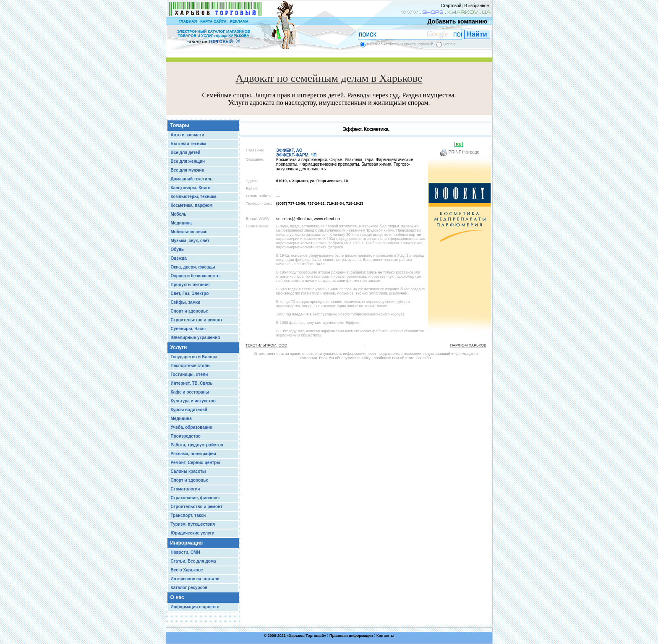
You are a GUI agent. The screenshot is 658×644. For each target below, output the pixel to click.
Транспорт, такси (188, 515)
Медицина (181, 223)
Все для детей (186, 153)
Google (449, 44)
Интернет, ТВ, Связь (192, 383)
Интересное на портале (195, 579)
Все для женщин (188, 161)
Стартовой (451, 6)
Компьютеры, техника (194, 197)
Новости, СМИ (185, 552)
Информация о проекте (195, 607)
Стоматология (185, 489)
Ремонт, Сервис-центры (196, 463)
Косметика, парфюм (192, 205)
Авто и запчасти (188, 135)
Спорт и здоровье (189, 311)
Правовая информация (351, 636)
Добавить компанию (455, 21)
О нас (177, 597)
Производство (186, 436)
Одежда (179, 258)
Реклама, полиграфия (193, 454)
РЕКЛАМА (239, 21)
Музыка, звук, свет (190, 241)
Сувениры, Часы (188, 329)
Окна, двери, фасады (193, 267)
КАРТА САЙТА (213, 21)
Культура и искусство (193, 401)
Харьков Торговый (306, 636)
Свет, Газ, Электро (190, 293)
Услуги (179, 347)
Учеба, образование (192, 427)
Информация (187, 543)
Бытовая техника (189, 144)
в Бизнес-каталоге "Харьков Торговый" (401, 44)
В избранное (477, 6)
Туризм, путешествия (193, 524)
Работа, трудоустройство (197, 445)
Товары (180, 125)
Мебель (179, 214)
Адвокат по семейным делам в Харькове (329, 78)
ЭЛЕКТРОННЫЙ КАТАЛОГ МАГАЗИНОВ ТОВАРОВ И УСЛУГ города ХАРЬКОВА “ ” (214, 37)
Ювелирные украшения (196, 338)
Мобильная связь (189, 232)
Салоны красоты (188, 471)
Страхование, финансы (195, 498)
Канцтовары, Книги (191, 188)
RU (459, 144)
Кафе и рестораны (190, 392)
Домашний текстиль (192, 179)
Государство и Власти (194, 357)
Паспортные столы (191, 366)
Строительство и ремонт (197, 320)
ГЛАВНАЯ (188, 21)
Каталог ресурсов (189, 588)
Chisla (339, 640)
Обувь (178, 249)
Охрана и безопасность (195, 276)
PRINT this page (459, 152)
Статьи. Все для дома (193, 561)
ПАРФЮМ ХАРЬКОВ (468, 345)
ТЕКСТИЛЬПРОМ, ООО (266, 345)
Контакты (385, 636)
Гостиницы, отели (189, 374)
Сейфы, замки (186, 302)
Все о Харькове (187, 570)
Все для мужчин (188, 170)
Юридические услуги (193, 533)
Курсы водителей (189, 410)
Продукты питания (190, 285)
